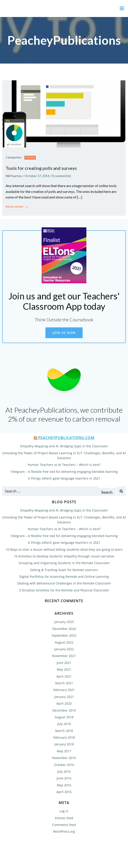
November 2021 (64, 656)
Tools (30, 157)
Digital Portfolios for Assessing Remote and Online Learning (64, 577)
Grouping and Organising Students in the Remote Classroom (64, 563)
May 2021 (64, 669)
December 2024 (64, 629)
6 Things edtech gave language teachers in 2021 (64, 478)
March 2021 (64, 683)
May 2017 (64, 751)
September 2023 (64, 635)
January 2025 (64, 622)
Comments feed (64, 825)
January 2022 (64, 649)
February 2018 (64, 737)
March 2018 (64, 731)
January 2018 (64, 744)
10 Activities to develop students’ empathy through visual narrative (64, 556)
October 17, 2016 (37, 176)
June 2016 (64, 778)
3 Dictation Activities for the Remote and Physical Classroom (64, 590)
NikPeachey (14, 176)
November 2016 (64, 758)
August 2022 (64, 642)
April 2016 (64, 792)
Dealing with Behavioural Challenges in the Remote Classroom (64, 583)
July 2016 (64, 771)
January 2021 (64, 697)
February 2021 (64, 690)
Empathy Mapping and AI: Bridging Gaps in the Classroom (64, 446)
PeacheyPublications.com (66, 438)
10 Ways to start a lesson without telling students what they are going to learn (64, 549)
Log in (64, 811)
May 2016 (64, 785)
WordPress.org (64, 831)
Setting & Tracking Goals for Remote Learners (64, 570)
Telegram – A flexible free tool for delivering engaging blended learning (64, 472)
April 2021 (64, 676)
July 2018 (64, 724)
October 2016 (64, 765)
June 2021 (64, 663)
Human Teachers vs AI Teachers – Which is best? (64, 465)
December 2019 (64, 710)
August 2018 (64, 717)
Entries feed (64, 818)
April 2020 (64, 703)
